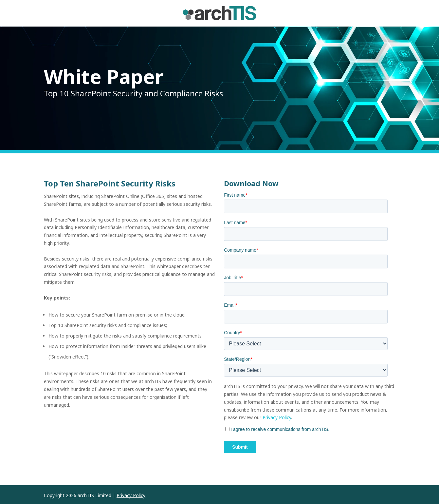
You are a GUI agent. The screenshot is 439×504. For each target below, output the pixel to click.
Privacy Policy (277, 417)
